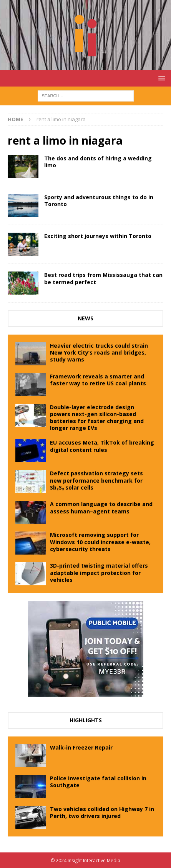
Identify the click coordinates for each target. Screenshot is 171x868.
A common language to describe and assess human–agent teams (101, 507)
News (85, 318)
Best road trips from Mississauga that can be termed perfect (103, 278)
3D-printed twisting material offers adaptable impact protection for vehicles (99, 572)
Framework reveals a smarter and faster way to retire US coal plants (98, 380)
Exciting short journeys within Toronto (98, 236)
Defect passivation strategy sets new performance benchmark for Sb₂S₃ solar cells (96, 480)
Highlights (86, 720)
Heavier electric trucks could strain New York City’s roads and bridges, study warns (99, 352)
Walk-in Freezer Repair (81, 747)
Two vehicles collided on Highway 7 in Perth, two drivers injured (102, 812)
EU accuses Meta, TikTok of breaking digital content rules (102, 446)
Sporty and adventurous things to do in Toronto (99, 201)
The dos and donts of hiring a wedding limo (98, 162)
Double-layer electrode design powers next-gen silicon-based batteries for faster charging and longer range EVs (97, 418)
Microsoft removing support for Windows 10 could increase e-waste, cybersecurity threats (100, 542)
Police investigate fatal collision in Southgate (98, 782)
